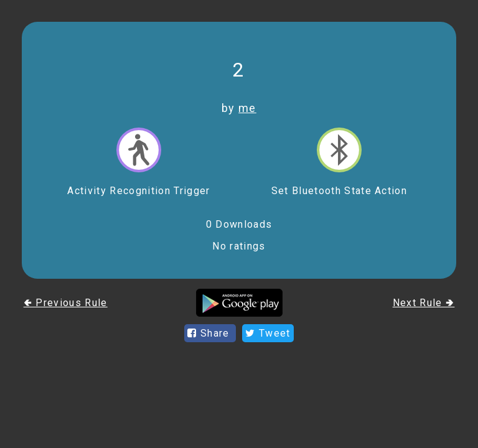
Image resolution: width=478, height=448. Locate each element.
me (247, 108)
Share (210, 333)
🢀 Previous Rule (66, 303)
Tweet (268, 333)
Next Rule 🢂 (424, 303)
